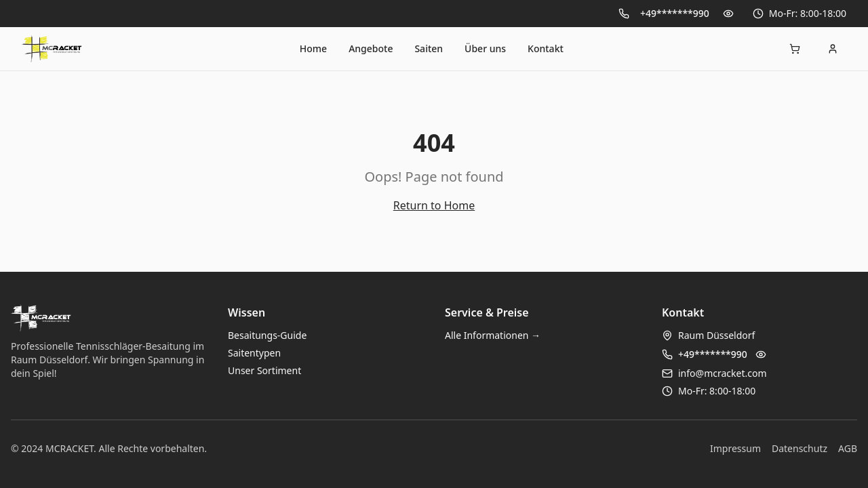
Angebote (371, 48)
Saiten (429, 48)
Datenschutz (800, 448)
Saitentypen (254, 353)
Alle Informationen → (493, 335)
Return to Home (434, 205)
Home (313, 48)
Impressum (735, 448)
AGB (848, 448)
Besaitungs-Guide (267, 335)
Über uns (485, 48)
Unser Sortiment (264, 370)
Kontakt (546, 48)
